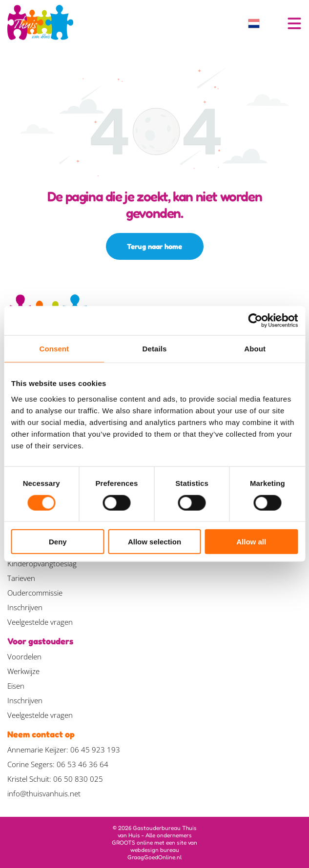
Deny (58, 542)
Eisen (16, 686)
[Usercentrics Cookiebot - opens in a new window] (255, 321)
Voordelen (24, 656)
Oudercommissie (35, 593)
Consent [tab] (54, 349)
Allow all (251, 542)
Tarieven (21, 578)
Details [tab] (155, 349)
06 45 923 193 (95, 750)
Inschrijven (25, 607)
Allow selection (154, 542)
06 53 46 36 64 (82, 764)
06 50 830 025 (78, 779)
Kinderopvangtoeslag (42, 563)
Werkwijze (23, 671)
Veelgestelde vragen (40, 622)
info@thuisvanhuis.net (44, 793)
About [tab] (255, 349)
